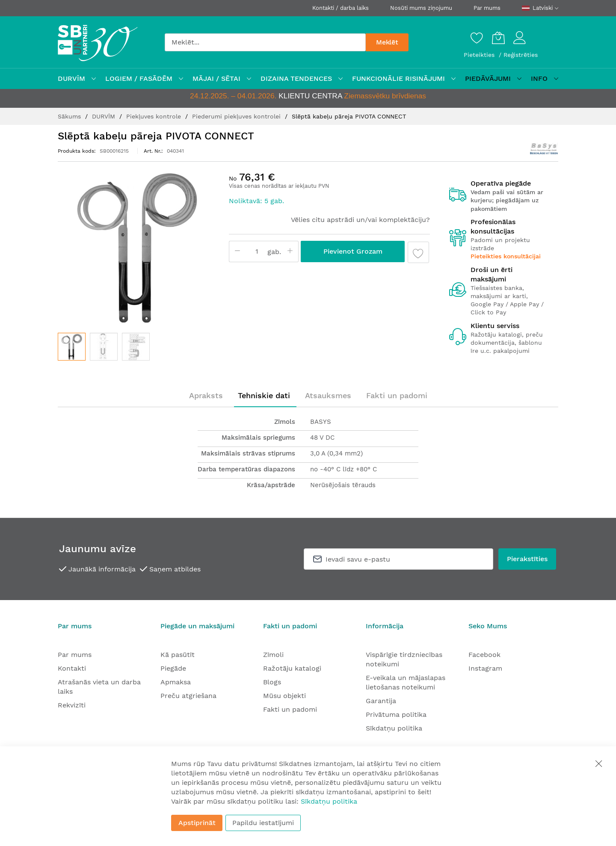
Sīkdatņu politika (394, 728)
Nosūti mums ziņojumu (421, 8)
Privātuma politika (396, 714)
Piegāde (173, 668)
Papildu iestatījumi (263, 823)
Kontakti (72, 668)
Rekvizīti (72, 705)
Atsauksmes (328, 395)
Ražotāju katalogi (292, 668)
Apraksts (206, 395)
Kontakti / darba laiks (341, 8)
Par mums (487, 8)
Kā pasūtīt (178, 655)
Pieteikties (480, 55)
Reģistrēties (521, 55)
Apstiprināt (197, 823)
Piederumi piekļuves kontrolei (237, 116)
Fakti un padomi (397, 395)
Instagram (485, 668)
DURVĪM (105, 116)
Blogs (272, 682)
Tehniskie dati (264, 395)
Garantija (381, 701)
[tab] (206, 396)
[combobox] (265, 42)
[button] (104, 347)
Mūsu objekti (284, 696)
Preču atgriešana (188, 696)
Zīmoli (273, 655)
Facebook (484, 655)
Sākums (70, 116)
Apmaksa (176, 682)
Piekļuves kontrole (155, 116)
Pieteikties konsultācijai (506, 256)
